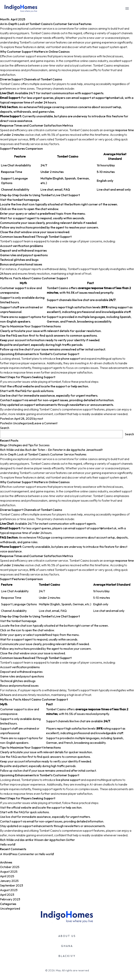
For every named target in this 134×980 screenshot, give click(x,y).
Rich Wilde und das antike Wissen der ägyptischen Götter (37, 840)
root (40, 419)
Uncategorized (23, 423)
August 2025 (9, 872)
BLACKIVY (67, 956)
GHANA (67, 946)
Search (5, 428)
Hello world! (8, 844)
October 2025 (10, 867)
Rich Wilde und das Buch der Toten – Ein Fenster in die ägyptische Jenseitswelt (51, 450)
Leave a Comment (45, 423)
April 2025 (7, 876)
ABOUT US (67, 936)
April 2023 (7, 895)
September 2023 (12, 885)
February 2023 (10, 899)
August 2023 (9, 890)
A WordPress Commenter (17, 854)
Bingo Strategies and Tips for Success (25, 445)
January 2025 (9, 881)
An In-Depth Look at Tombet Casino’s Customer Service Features (67, 219)
